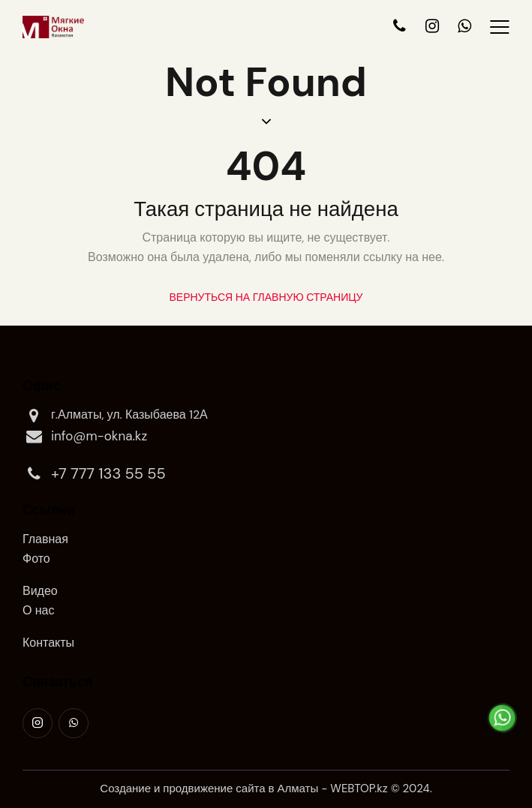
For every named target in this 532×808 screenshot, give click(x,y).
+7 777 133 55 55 (94, 474)
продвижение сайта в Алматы (240, 788)
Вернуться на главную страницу (266, 297)
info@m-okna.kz (85, 436)
